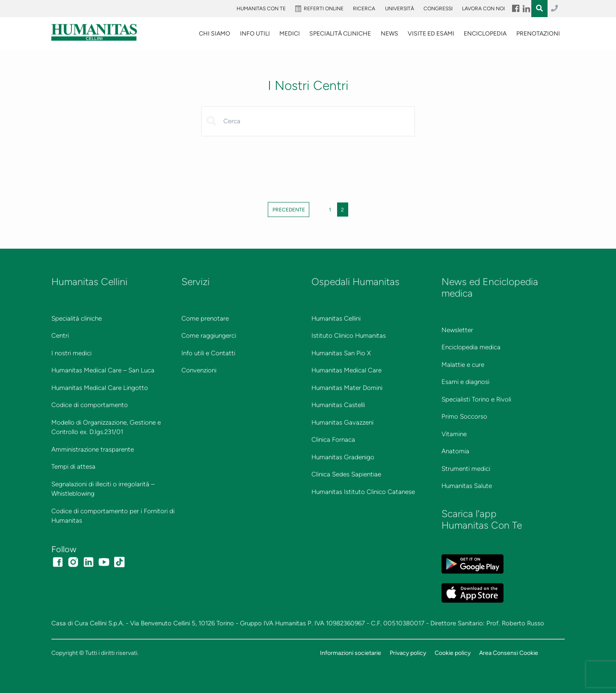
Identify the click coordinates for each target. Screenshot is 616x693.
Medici (290, 34)
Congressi (438, 9)
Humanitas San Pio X (341, 353)
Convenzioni (199, 370)
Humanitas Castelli (338, 405)
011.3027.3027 (554, 9)
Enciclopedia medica (471, 347)
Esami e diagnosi (465, 382)
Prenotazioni (538, 34)
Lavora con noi (483, 9)
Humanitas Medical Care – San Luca (103, 370)
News (389, 34)
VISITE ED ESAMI (431, 34)
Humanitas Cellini (336, 318)
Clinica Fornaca (333, 440)
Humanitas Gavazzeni (342, 422)
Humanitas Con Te (261, 9)
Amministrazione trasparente (93, 449)
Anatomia (455, 451)
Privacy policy (408, 653)
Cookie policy (453, 653)
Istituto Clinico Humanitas (349, 336)
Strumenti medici (466, 469)
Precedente (289, 209)
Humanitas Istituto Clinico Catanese (363, 492)
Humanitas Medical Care (346, 370)
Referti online (324, 9)
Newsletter (457, 330)
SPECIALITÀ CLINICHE (340, 34)
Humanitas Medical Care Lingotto (100, 388)
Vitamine (454, 434)
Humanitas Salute (467, 486)
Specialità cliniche (77, 318)
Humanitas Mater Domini (347, 388)
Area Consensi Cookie (509, 653)
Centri (60, 336)
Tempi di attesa (73, 467)
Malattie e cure (463, 365)
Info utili (255, 34)
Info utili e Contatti (208, 353)
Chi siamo (215, 34)
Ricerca (364, 9)
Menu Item (515, 9)
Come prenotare (205, 318)
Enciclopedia (485, 34)
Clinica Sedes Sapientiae (346, 474)
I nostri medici (71, 353)
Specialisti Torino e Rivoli (476, 399)
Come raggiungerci (209, 336)
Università (400, 9)
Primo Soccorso (464, 416)
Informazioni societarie (351, 653)
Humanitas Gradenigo (343, 457)
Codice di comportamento (90, 405)
